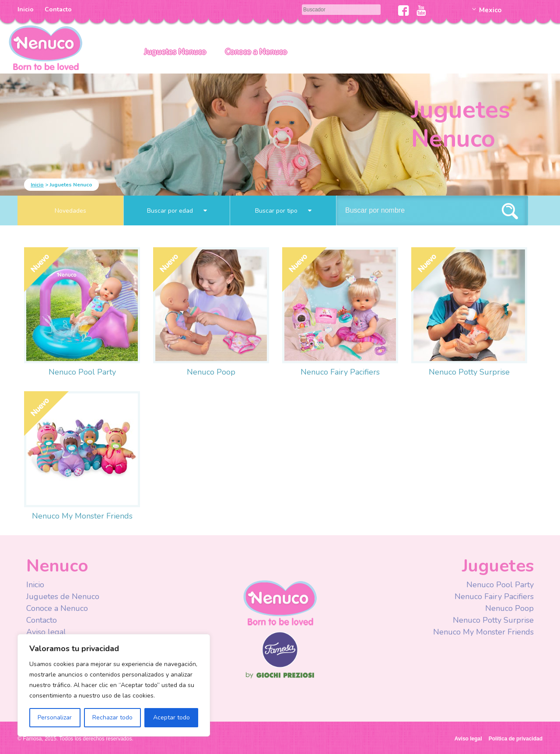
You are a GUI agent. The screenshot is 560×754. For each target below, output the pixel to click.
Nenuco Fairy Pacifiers (340, 372)
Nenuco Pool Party (82, 372)
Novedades (70, 211)
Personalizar (55, 717)
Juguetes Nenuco (175, 52)
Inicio (26, 9)
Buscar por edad (177, 211)
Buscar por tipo (283, 211)
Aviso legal (46, 632)
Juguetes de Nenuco (63, 596)
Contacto (58, 9)
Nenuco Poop (211, 372)
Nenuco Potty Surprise (469, 372)
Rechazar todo (112, 717)
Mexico (490, 10)
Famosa (280, 666)
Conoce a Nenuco (256, 52)
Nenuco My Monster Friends (82, 516)
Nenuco (280, 602)
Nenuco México (45, 47)
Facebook (404, 11)
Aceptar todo (171, 717)
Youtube (421, 11)
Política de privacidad (516, 739)
